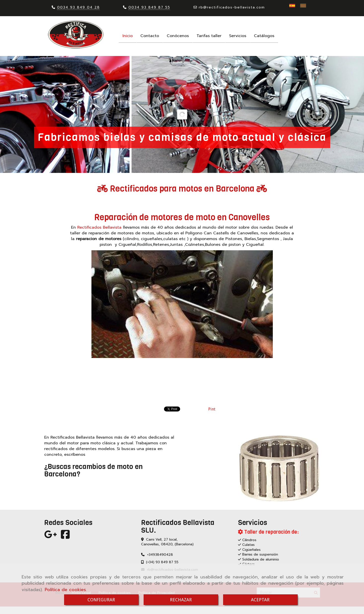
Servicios (238, 36)
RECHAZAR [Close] (181, 600)
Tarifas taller (209, 36)
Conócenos (178, 36)
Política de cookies (65, 590)
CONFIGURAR (101, 600)
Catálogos (264, 36)
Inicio (128, 36)
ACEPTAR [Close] (260, 600)
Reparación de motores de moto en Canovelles (182, 217)
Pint (212, 409)
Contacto (150, 36)
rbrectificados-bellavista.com (232, 7)
